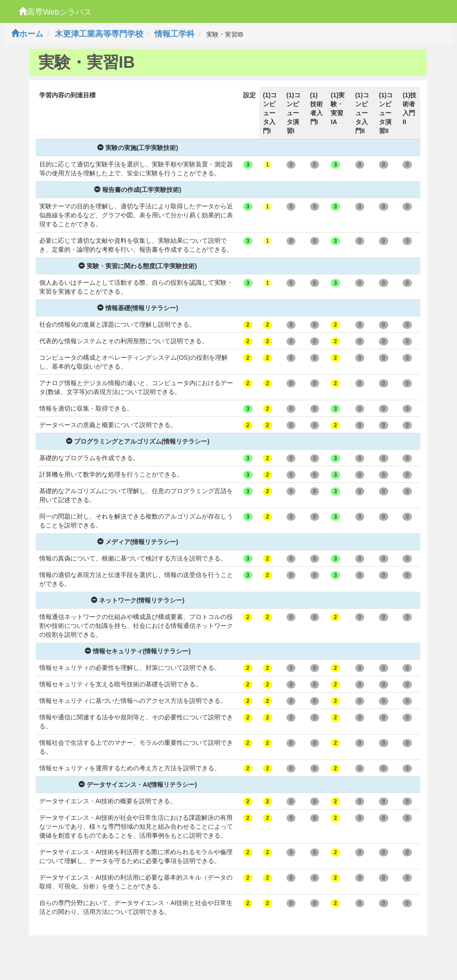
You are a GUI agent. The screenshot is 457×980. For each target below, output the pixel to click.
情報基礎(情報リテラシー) (138, 308)
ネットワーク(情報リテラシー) (138, 600)
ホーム (27, 34)
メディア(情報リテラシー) (138, 542)
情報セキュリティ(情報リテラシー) (138, 651)
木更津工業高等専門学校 (99, 34)
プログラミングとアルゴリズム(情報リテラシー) (138, 441)
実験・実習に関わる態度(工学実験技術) (138, 266)
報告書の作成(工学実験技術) (138, 190)
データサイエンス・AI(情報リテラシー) (138, 785)
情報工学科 (174, 34)
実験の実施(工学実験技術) (138, 148)
